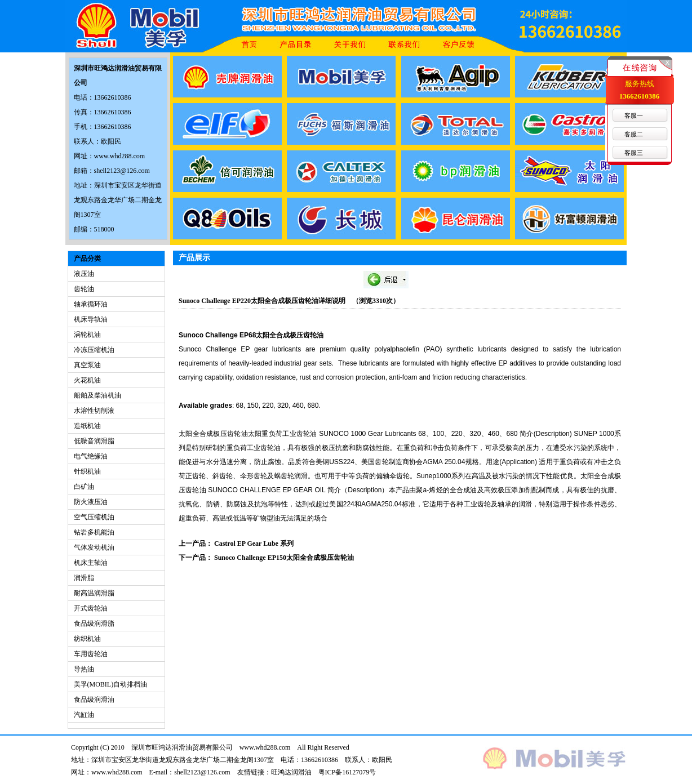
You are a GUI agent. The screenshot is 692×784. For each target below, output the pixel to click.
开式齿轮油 (91, 608)
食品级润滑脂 (94, 623)
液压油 (84, 274)
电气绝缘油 (91, 456)
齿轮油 (84, 289)
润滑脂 (84, 578)
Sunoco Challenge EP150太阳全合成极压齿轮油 (284, 558)
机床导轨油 (91, 319)
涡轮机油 (87, 335)
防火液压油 (91, 502)
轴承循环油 (91, 304)
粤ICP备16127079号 (347, 772)
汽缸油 (84, 715)
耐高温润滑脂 (94, 593)
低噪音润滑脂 (94, 441)
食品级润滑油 (94, 700)
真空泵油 (87, 365)
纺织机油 (87, 639)
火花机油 (87, 380)
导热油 (84, 669)
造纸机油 (87, 426)
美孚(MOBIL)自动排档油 (111, 684)
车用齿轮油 (91, 654)
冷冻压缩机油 (94, 350)
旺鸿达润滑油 (291, 772)
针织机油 (87, 471)
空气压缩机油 (94, 517)
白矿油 (84, 487)
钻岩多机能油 (94, 532)
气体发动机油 (94, 547)
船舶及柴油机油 (97, 395)
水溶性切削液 (94, 411)
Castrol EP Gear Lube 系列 (254, 544)
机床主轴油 (91, 563)
